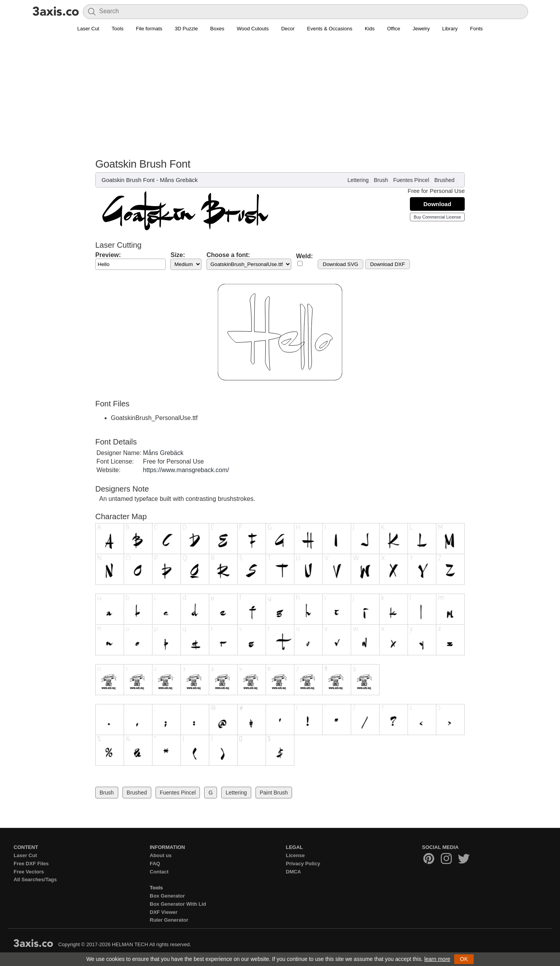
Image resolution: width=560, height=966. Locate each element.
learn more (437, 959)
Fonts (477, 29)
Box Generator (167, 896)
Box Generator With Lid (178, 904)
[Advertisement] (280, 100)
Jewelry (421, 29)
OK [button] (464, 959)
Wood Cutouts (253, 29)
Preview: (108, 255)
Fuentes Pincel (411, 180)
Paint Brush (274, 793)
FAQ (155, 864)
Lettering (358, 180)
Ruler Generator (169, 920)
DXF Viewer (164, 912)
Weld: (304, 256)
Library (450, 29)
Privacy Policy (303, 864)
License (295, 855)
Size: (178, 255)
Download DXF (388, 264)
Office (394, 29)
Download (437, 204)
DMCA (293, 872)
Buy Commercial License (437, 217)
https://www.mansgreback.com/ (186, 470)
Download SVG (340, 264)
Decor (288, 29)
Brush (381, 180)
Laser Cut (88, 29)
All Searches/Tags (35, 879)
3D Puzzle (186, 29)
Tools (117, 29)
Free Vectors (29, 872)
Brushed (444, 180)
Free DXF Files (31, 864)
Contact (159, 872)
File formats (149, 29)
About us (161, 855)
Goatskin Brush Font (128, 180)
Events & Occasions (330, 29)
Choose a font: (228, 255)
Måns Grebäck (179, 180)
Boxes (217, 29)
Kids (370, 29)
